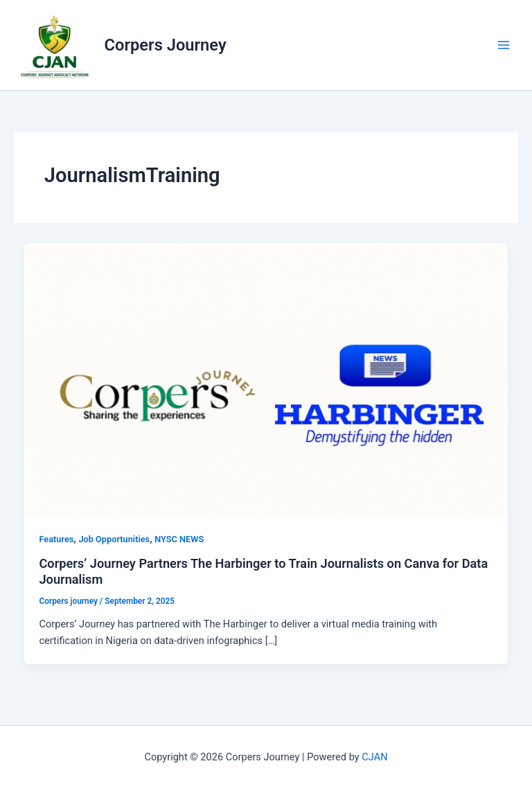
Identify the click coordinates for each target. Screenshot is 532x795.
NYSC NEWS (179, 539)
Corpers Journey (166, 45)
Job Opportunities (114, 539)
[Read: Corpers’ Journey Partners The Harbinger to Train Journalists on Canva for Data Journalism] (266, 378)
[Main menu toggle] (504, 45)
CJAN (374, 757)
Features (56, 539)
